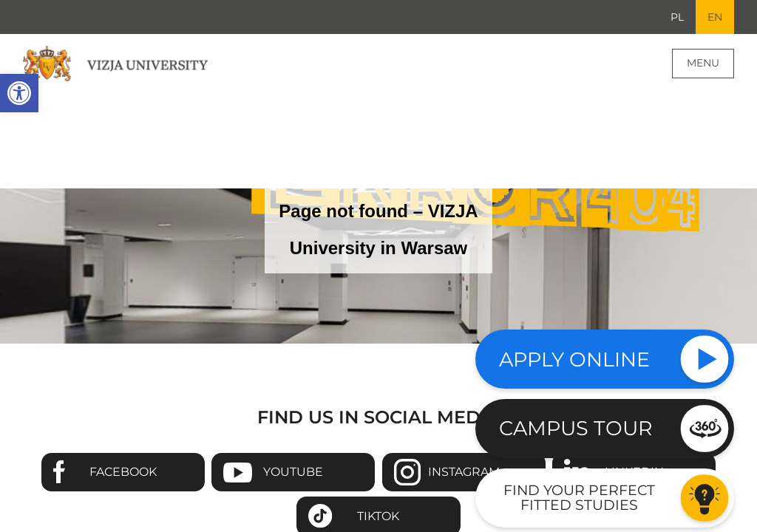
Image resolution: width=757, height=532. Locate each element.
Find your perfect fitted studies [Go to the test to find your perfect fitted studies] (579, 497)
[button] (19, 93)
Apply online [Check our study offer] (574, 359)
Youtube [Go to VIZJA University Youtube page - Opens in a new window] (293, 472)
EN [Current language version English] (715, 17)
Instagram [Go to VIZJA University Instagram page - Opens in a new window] (464, 472)
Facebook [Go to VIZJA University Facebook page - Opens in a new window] (123, 472)
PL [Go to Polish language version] (677, 17)
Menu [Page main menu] (703, 63)
